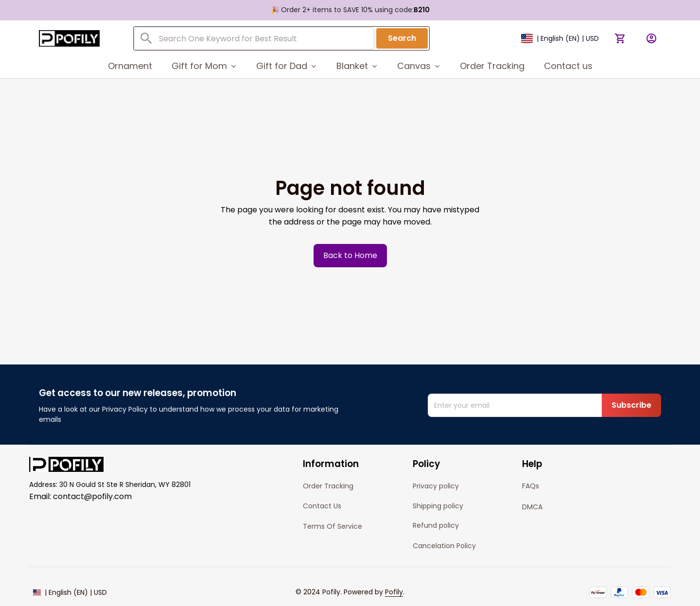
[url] (394, 592)
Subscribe (631, 405)
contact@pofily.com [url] (92, 496)
